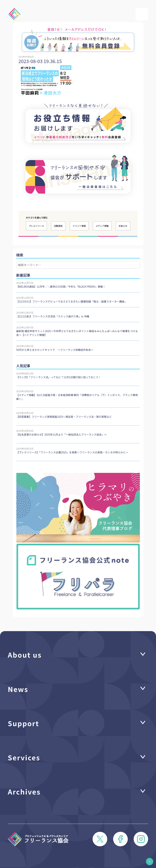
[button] (150, 862)
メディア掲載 (102, 226)
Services (24, 757)
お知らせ (123, 226)
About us (25, 655)
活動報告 (58, 226)
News (18, 689)
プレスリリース (36, 226)
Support (24, 723)
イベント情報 (79, 226)
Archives (24, 791)
